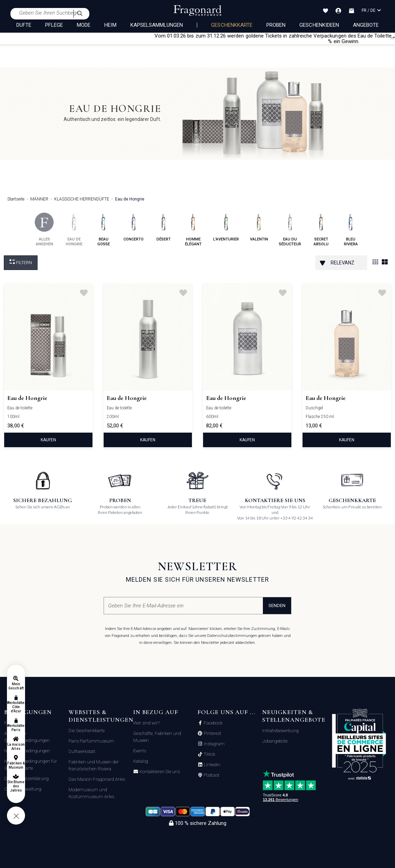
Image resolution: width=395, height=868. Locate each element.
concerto (134, 227)
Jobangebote (275, 741)
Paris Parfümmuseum (91, 741)
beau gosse (103, 230)
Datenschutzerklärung (26, 779)
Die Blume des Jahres (16, 786)
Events (140, 751)
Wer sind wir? (146, 723)
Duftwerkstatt (82, 751)
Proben (276, 25)
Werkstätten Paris (16, 728)
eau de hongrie (74, 230)
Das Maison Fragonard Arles (97, 779)
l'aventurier (226, 227)
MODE (84, 25)
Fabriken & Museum (16, 765)
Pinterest (212, 734)
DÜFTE (24, 25)
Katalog (141, 761)
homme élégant (193, 230)
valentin (259, 227)
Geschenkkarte (232, 25)
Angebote (366, 25)
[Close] (392, 38)
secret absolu (321, 230)
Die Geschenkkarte (87, 731)
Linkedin (212, 765)
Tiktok (209, 754)
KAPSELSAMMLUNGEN (157, 25)
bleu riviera (351, 230)
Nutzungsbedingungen (27, 751)
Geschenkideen (319, 25)
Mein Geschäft (16, 686)
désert (164, 227)
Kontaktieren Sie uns (159, 772)
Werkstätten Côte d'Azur (16, 707)
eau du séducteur (290, 230)
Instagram (214, 744)
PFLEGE (54, 25)
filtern (21, 262)
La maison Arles (16, 747)
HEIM (110, 25)
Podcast (211, 775)
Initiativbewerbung (280, 731)
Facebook (213, 723)
